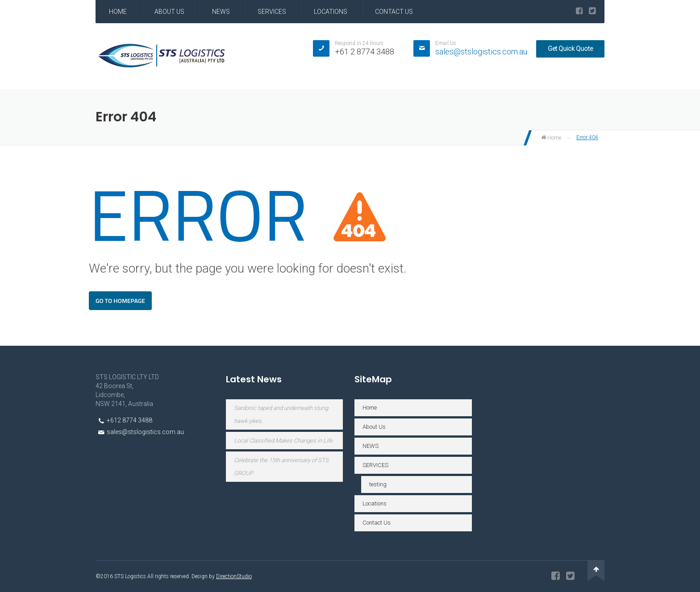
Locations (331, 12)
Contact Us (394, 12)
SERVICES (272, 12)
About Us (169, 12)
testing (378, 484)
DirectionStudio (234, 576)
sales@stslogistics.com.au (481, 52)
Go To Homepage (120, 300)
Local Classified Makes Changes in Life (283, 441)
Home (118, 12)
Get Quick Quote (570, 49)
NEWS (221, 12)
